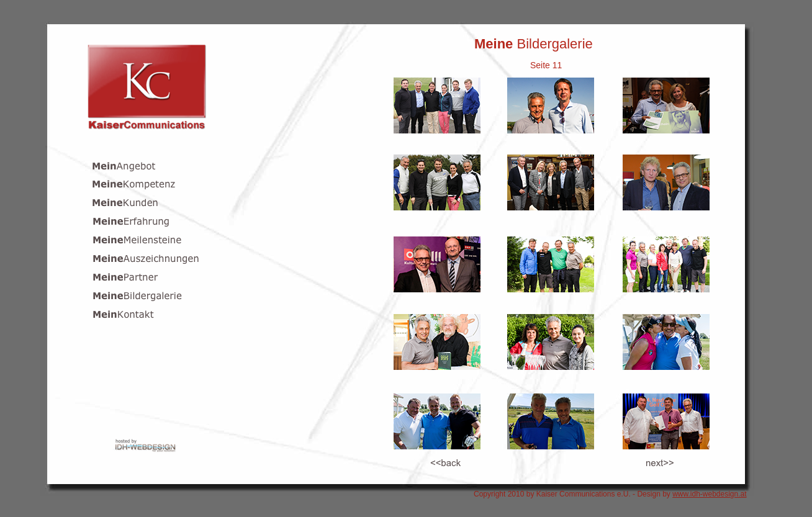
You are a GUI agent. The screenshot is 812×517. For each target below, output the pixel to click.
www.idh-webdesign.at (709, 494)
